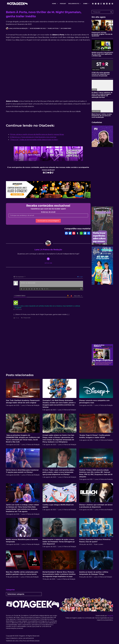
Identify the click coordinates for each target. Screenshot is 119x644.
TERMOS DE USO (12, 641)
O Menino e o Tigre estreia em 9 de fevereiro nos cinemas (33, 137)
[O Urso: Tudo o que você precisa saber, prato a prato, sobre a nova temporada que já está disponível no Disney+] (59, 458)
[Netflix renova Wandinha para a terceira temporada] (23, 528)
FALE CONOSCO (12, 638)
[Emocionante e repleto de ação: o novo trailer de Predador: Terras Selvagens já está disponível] (59, 528)
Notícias (56, 28)
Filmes (50, 28)
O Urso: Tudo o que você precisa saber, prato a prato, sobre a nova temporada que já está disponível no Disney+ (58, 472)
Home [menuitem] (55, 4)
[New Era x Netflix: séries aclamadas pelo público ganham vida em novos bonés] (23, 560)
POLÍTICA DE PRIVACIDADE (30, 641)
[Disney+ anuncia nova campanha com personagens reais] (96, 388)
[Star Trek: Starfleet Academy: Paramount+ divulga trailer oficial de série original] (23, 388)
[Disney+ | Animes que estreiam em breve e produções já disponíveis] (96, 493)
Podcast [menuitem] (63, 4)
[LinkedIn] (107, 4)
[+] (47, 289)
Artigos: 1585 (48, 263)
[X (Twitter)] (96, 4)
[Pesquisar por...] (100, 12)
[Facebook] (93, 4)
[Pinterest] (112, 4)
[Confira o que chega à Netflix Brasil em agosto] (59, 493)
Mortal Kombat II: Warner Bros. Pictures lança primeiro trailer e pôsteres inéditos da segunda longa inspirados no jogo (59, 574)
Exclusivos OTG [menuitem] (75, 4)
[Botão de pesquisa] (111, 12)
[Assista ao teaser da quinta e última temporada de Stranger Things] (96, 560)
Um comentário (66, 28)
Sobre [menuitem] (87, 4)
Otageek (110, 616)
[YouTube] (98, 4)
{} (45, 289)
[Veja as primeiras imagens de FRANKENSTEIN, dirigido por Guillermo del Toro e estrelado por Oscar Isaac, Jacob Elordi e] (23, 423)
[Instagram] (104, 4)
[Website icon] (48, 259)
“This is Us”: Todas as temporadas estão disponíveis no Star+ (34, 140)
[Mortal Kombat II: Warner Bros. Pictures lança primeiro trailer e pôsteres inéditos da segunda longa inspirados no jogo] (59, 560)
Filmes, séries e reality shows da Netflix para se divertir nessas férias (37, 134)
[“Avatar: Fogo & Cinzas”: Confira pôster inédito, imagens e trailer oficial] (96, 423)
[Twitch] (101, 4)
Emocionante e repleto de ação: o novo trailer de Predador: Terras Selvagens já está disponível (59, 542)
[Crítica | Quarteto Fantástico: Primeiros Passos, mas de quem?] (96, 528)
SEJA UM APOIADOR (26, 638)
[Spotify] (110, 4)
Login (80, 277)
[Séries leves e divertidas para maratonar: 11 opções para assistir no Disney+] (23, 458)
